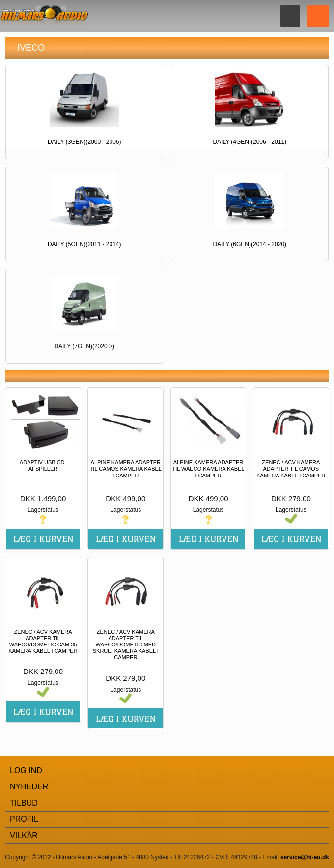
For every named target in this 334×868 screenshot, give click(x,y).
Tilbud (24, 803)
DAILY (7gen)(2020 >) (84, 346)
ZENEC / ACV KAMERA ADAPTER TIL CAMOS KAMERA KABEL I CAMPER (291, 469)
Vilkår (24, 835)
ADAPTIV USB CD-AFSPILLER (43, 465)
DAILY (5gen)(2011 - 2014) (84, 244)
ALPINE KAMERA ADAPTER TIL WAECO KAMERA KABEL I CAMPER (209, 469)
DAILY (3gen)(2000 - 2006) (84, 142)
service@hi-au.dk (305, 857)
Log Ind (26, 770)
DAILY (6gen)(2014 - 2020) (250, 244)
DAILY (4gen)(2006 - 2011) (250, 142)
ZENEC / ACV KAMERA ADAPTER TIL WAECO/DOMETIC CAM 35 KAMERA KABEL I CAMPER (43, 642)
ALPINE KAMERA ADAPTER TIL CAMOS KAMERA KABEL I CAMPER (126, 469)
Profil (24, 819)
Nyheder (29, 787)
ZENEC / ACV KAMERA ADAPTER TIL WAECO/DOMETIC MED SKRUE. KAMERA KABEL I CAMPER (126, 645)
